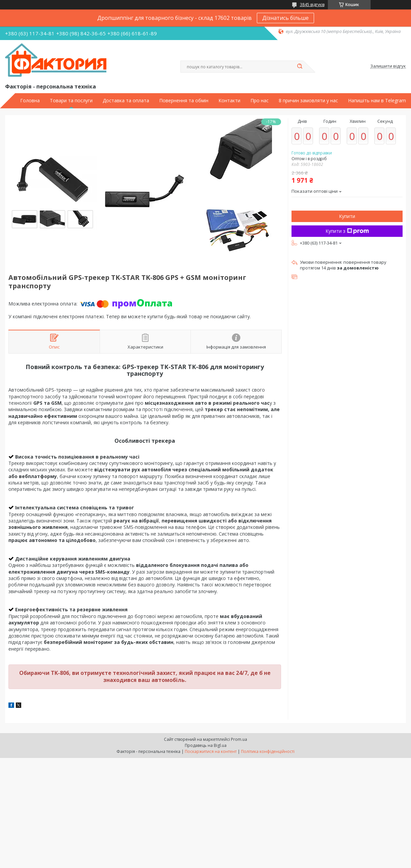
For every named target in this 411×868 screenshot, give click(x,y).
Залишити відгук (388, 66)
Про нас (260, 101)
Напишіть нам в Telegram (377, 101)
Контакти (229, 101)
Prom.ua (239, 739)
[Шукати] (300, 67)
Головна (30, 101)
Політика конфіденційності (268, 751)
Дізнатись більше (285, 18)
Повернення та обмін (184, 101)
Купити (347, 216)
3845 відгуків (312, 5)
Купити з (347, 231)
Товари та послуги (71, 101)
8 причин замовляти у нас (308, 101)
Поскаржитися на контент (211, 751)
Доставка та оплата (126, 101)
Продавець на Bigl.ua (206, 745)
